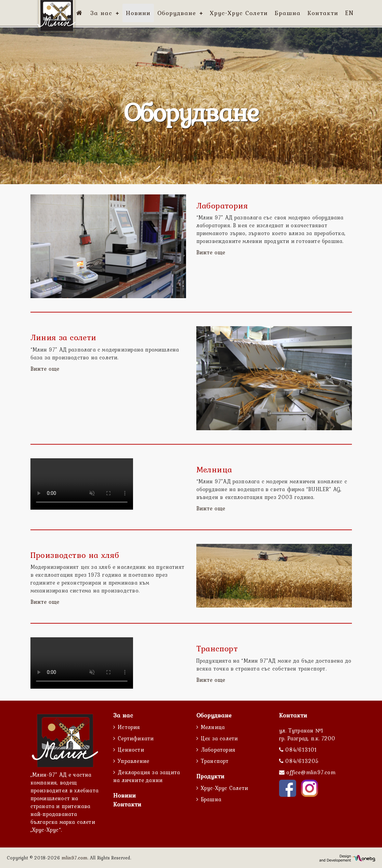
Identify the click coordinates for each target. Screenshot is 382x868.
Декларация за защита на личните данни (147, 776)
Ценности (131, 750)
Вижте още (211, 252)
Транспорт (215, 761)
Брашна (211, 799)
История (129, 727)
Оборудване (214, 715)
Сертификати (136, 738)
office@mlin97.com (311, 772)
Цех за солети (219, 738)
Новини (124, 795)
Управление (133, 761)
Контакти (127, 804)
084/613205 (301, 761)
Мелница (213, 727)
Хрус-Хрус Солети (224, 788)
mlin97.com (75, 858)
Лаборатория (218, 750)
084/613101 (300, 750)
